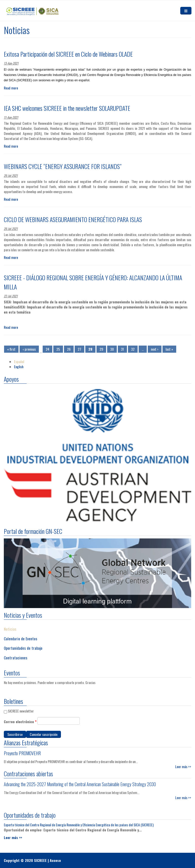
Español (19, 361)
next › (155, 349)
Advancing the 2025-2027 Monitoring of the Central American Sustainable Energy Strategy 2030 (80, 781)
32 (133, 349)
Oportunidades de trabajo (23, 645)
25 (58, 349)
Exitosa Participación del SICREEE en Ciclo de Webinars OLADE (68, 54)
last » (169, 349)
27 (79, 349)
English (19, 367)
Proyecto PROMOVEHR (22, 753)
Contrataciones (16, 655)
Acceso (55, 860)
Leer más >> (183, 795)
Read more (11, 88)
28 (90, 349)
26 (69, 349)
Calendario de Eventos (21, 636)
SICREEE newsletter (21, 711)
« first (11, 349)
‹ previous (29, 349)
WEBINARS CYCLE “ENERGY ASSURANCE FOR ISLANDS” (63, 166)
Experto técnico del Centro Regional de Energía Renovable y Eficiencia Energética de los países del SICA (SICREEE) (79, 822)
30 (112, 349)
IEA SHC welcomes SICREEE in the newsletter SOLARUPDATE (67, 108)
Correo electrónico (20, 722)
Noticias (10, 626)
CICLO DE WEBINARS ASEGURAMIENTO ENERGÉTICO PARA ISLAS (73, 219)
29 (101, 349)
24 (47, 349)
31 (122, 349)
